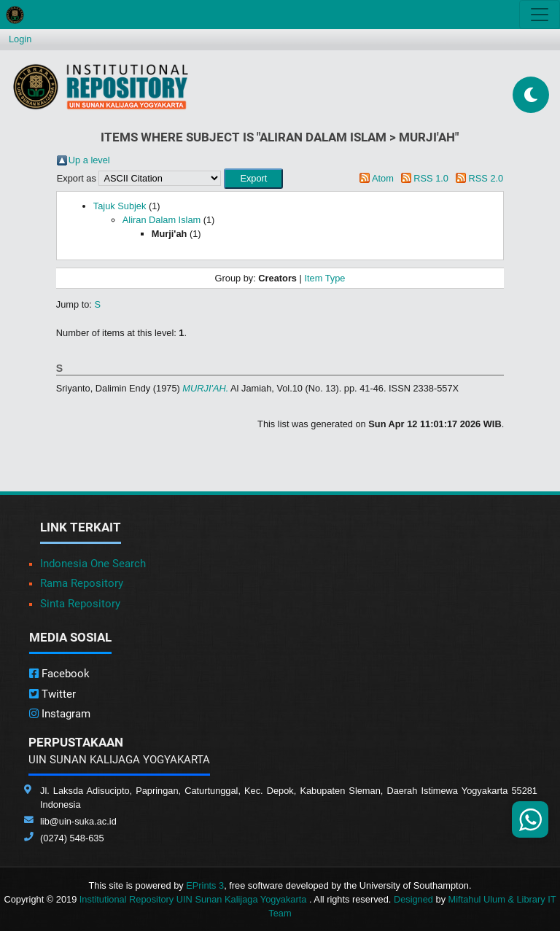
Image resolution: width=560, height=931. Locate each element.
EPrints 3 (205, 885)
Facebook (59, 674)
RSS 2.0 (486, 178)
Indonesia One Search (93, 564)
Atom (383, 178)
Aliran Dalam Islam (162, 220)
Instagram (60, 714)
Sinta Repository (80, 604)
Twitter (52, 694)
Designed (413, 899)
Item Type (324, 278)
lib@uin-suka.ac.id (78, 821)
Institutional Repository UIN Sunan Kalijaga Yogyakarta (194, 899)
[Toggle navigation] (540, 15)
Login (20, 39)
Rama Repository (82, 583)
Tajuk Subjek (120, 206)
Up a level (89, 160)
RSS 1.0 (431, 178)
